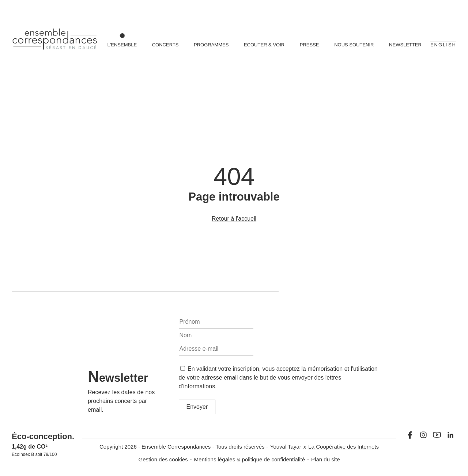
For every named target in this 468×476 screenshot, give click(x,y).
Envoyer (197, 407)
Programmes (211, 45)
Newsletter (405, 45)
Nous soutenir (354, 45)
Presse (310, 45)
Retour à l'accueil (234, 219)
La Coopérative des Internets (344, 447)
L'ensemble (122, 45)
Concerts (165, 45)
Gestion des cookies (163, 459)
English (443, 45)
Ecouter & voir (264, 45)
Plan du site (325, 459)
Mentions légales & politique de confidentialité (250, 459)
